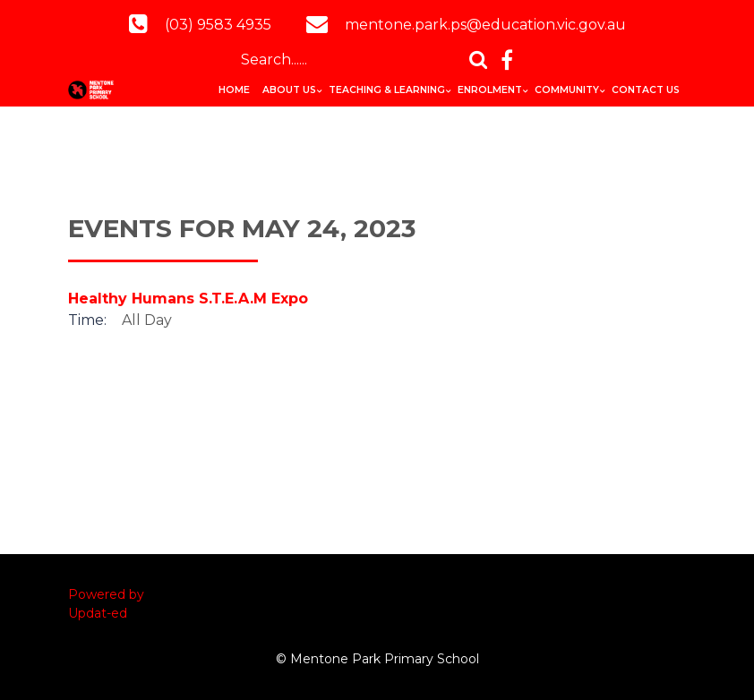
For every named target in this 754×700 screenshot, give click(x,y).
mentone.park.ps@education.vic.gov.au (485, 25)
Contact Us (646, 90)
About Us (289, 90)
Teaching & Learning (387, 90)
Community (567, 90)
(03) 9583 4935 (218, 25)
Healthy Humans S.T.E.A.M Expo (188, 299)
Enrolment (490, 90)
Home (234, 90)
